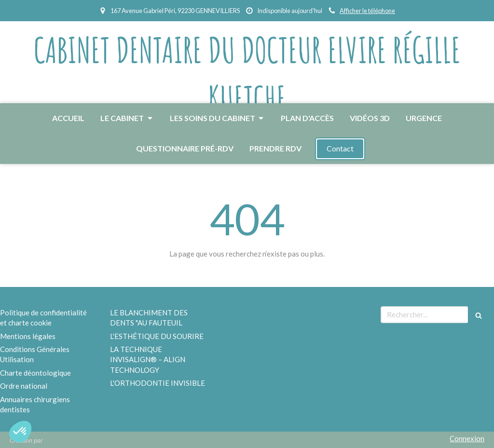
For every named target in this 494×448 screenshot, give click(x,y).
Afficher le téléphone (367, 11)
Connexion (467, 438)
